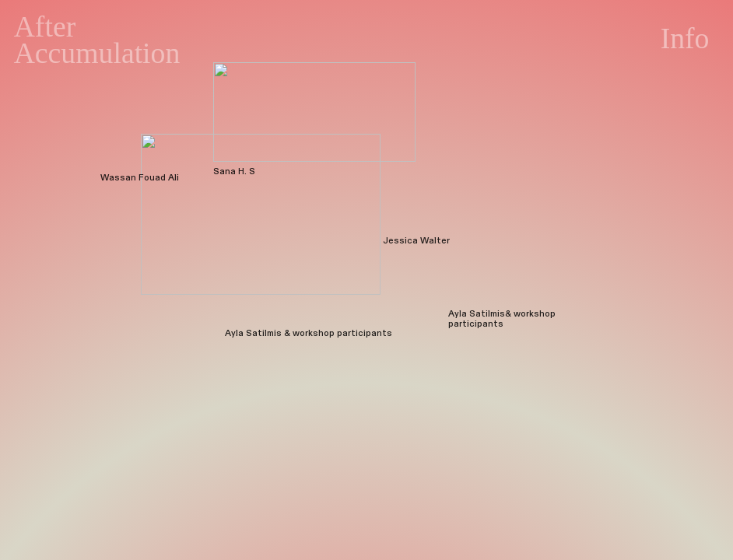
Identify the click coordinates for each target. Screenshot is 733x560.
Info (685, 38)
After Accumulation (97, 40)
